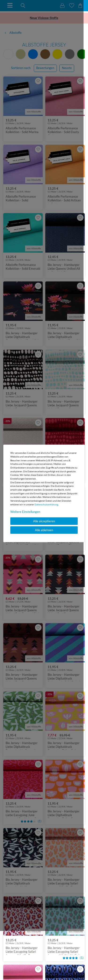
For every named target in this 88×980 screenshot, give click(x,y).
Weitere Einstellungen (25, 512)
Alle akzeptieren (44, 521)
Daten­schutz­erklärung (46, 504)
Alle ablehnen (44, 530)
